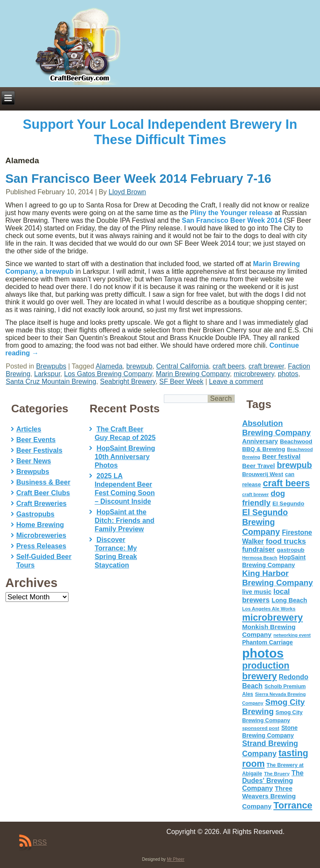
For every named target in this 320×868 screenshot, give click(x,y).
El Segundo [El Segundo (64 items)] (288, 503)
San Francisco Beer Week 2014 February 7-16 (139, 179)
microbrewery (254, 374)
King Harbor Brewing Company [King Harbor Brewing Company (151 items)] (278, 578)
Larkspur (47, 374)
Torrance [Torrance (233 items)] (293, 805)
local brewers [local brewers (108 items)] (266, 596)
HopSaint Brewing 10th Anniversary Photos (125, 457)
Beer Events (36, 440)
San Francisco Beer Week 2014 (232, 220)
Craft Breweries (41, 503)
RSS (40, 842)
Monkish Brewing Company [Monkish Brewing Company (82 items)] (269, 631)
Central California (183, 366)
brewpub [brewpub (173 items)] (294, 465)
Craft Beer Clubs (43, 493)
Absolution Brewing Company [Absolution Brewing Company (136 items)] (276, 428)
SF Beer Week (181, 382)
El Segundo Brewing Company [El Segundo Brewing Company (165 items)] (265, 522)
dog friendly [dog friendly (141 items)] (264, 498)
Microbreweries (41, 535)
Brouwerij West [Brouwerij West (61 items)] (263, 474)
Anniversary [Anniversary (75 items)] (260, 441)
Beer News (34, 461)
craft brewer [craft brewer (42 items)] (256, 494)
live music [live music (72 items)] (257, 592)
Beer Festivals (39, 450)
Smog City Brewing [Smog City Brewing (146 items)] (273, 707)
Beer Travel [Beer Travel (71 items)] (259, 466)
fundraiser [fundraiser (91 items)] (259, 549)
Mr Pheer (176, 859)
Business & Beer (43, 482)
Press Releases (41, 546)
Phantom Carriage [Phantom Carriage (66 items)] (267, 642)
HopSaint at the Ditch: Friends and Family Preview (124, 521)
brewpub (139, 366)
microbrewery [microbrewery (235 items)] (273, 617)
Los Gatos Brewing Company (108, 374)
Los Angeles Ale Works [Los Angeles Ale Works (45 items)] (269, 609)
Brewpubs (51, 366)
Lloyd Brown (127, 192)
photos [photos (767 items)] (263, 653)
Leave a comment (236, 382)
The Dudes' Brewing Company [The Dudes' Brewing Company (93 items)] (273, 781)
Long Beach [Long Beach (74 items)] (289, 600)
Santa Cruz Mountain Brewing (51, 382)
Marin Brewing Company (193, 374)
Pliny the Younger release (231, 213)
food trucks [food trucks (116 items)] (286, 541)
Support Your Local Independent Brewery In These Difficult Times (160, 132)
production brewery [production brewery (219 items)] (266, 671)
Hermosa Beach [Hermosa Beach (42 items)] (260, 558)
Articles (29, 429)
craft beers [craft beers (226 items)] (286, 483)
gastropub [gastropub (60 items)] (290, 550)
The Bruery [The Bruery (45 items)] (277, 774)
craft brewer (266, 366)
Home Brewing (40, 525)
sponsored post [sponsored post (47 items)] (261, 728)
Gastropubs (35, 514)
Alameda (109, 366)
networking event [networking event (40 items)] (292, 635)
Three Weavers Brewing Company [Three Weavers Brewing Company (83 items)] (269, 797)
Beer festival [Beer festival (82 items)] (281, 456)
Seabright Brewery (128, 382)
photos (288, 374)
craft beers (229, 366)
